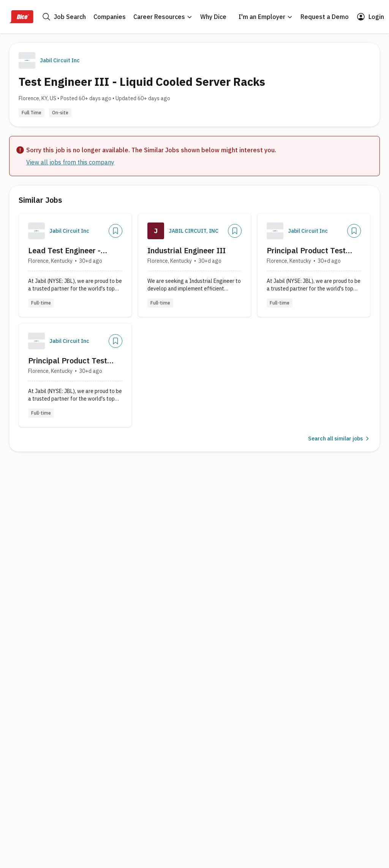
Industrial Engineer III (187, 250)
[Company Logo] (36, 231)
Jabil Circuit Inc (60, 60)
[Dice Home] (21, 17)
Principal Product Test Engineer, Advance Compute (68, 361)
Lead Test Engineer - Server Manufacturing (66, 251)
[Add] (115, 231)
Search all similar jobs (339, 439)
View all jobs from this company (70, 162)
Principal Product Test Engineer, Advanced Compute (306, 251)
